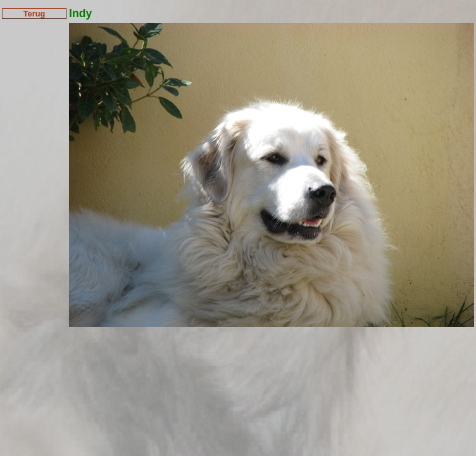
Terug (34, 14)
